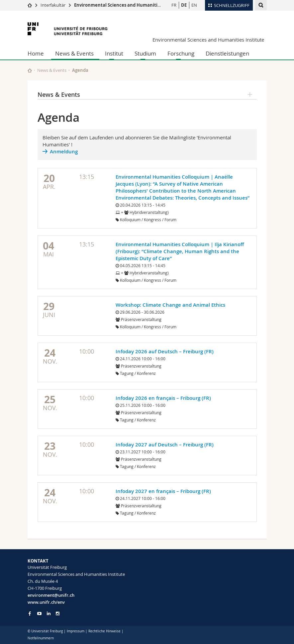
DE (184, 5)
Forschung (181, 53)
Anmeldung (64, 152)
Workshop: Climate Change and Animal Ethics (170, 305)
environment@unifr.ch (51, 595)
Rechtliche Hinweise (104, 631)
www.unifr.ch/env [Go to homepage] (46, 602)
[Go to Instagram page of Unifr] (58, 614)
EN (194, 5)
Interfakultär (53, 5)
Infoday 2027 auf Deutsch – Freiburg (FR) (165, 445)
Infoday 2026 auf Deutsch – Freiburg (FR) (165, 351)
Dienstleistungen (227, 53)
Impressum (76, 631)
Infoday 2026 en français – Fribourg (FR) (163, 398)
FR (174, 5)
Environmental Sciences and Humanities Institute (128, 5)
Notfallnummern (41, 638)
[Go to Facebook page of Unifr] (30, 613)
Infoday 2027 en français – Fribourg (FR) (163, 491)
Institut (114, 53)
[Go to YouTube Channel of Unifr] (39, 614)
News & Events (74, 53)
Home (36, 53)
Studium (145, 53)
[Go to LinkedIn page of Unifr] (49, 614)
